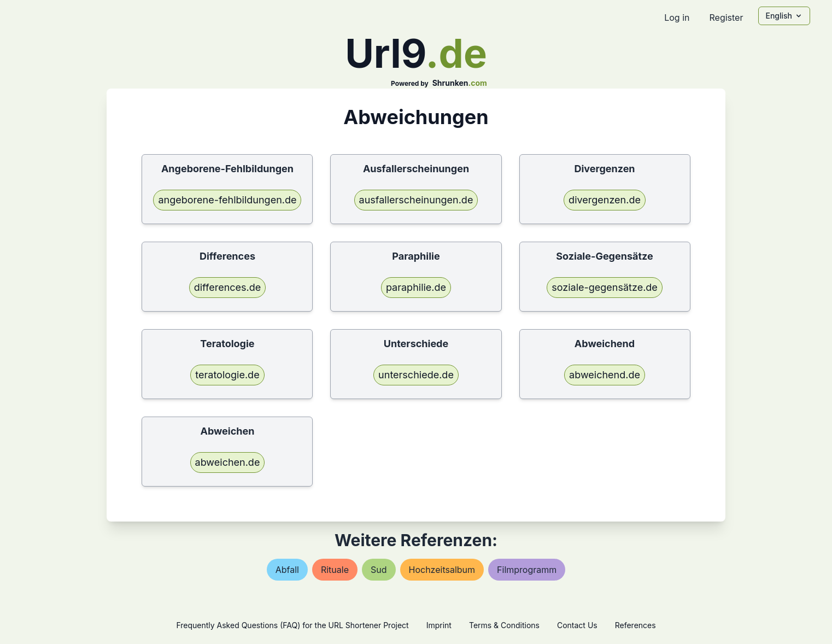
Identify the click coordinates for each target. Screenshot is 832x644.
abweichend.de (605, 375)
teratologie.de (227, 375)
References (635, 625)
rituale (335, 570)
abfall (287, 570)
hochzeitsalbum (442, 570)
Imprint (439, 625)
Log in (677, 17)
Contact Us (577, 625)
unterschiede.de (416, 375)
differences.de (228, 287)
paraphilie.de (416, 287)
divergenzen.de (605, 200)
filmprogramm (527, 570)
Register (726, 17)
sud (379, 570)
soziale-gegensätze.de (605, 287)
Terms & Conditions (504, 625)
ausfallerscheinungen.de (416, 200)
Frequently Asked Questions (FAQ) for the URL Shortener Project (292, 625)
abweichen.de (228, 462)
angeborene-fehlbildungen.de (227, 200)
